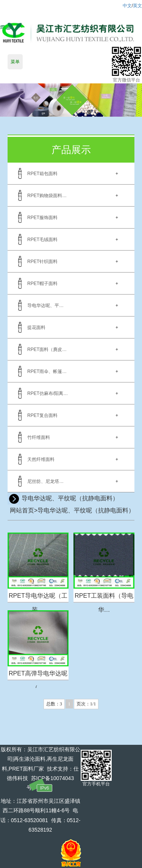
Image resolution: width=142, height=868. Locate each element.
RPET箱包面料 (42, 174)
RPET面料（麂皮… (47, 349)
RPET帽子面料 (42, 284)
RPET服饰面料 (42, 218)
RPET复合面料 (42, 415)
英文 (137, 6)
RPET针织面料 (42, 262)
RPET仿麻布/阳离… (48, 393)
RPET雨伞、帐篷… (47, 371)
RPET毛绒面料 (42, 240)
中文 (127, 6)
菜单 (15, 62)
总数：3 (54, 704)
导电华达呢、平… (45, 306)
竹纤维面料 (39, 437)
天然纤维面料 (41, 459)
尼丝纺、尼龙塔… (45, 481)
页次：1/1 (86, 704)
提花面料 (36, 327)
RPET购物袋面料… (47, 196)
